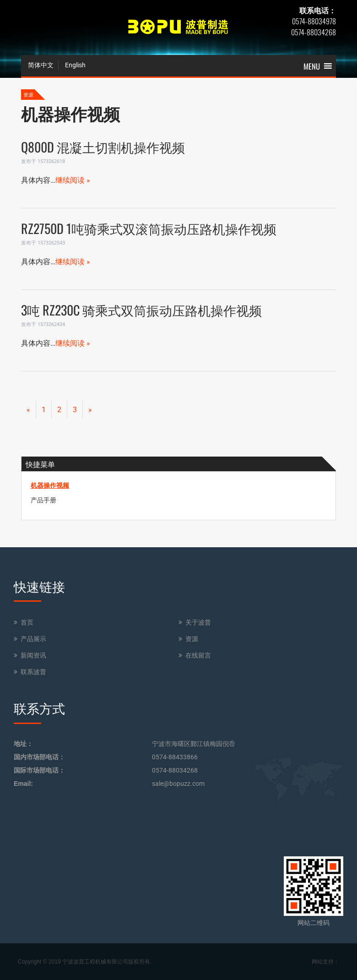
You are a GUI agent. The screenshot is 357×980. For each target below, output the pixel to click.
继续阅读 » (73, 180)
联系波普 (33, 672)
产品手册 (43, 500)
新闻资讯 (33, 655)
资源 (192, 639)
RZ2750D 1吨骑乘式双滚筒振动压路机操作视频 (149, 228)
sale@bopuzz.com (178, 784)
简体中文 (41, 65)
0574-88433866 (175, 757)
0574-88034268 (175, 770)
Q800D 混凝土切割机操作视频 (103, 147)
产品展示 (33, 639)
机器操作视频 (50, 486)
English (75, 65)
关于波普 (198, 622)
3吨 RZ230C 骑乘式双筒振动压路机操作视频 (141, 310)
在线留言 (198, 655)
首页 (27, 622)
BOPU (178, 27)
